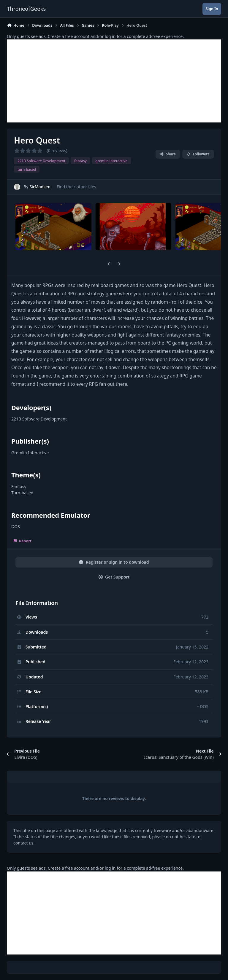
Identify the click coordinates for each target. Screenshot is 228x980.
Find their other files (76, 187)
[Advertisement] (114, 81)
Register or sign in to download (114, 562)
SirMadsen (40, 187)
